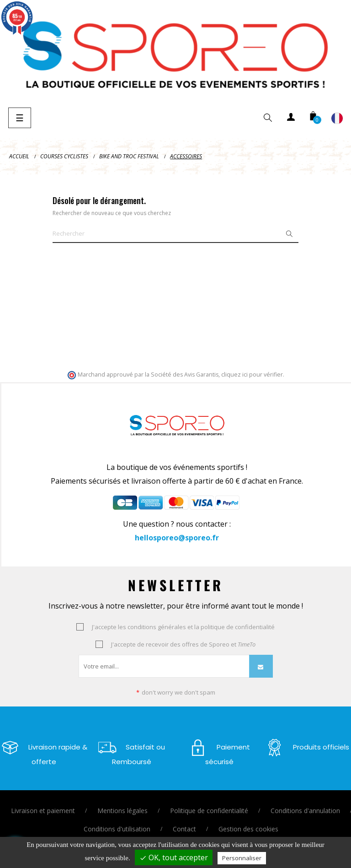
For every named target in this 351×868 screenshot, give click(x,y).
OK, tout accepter (174, 857)
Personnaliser (242, 858)
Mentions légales (122, 811)
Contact (184, 829)
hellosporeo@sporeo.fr (177, 538)
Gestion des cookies (248, 829)
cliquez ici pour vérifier (252, 375)
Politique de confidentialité (209, 811)
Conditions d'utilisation (117, 829)
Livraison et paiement (43, 811)
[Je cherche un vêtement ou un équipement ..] (175, 234)
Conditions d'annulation (305, 811)
